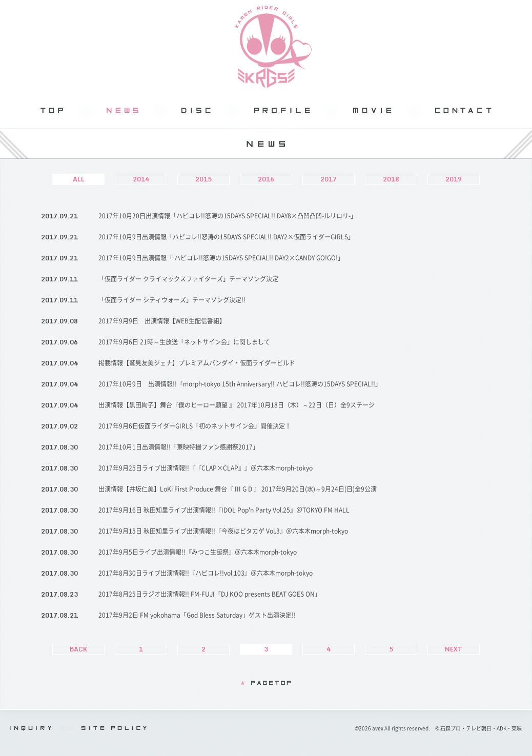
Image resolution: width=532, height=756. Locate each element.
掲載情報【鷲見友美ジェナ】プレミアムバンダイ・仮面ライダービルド (197, 363)
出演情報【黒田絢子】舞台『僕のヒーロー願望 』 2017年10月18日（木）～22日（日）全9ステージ (237, 405)
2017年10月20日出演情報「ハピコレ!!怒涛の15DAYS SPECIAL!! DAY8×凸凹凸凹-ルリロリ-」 (228, 216)
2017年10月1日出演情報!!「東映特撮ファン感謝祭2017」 (179, 447)
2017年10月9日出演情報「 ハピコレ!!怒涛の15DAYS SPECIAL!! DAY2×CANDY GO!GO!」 (221, 258)
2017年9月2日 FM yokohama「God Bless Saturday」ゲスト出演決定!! (197, 615)
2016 (266, 179)
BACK (78, 649)
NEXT (454, 649)
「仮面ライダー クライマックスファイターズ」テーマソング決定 (188, 279)
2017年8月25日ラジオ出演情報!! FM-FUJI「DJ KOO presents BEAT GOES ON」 (210, 594)
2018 (391, 179)
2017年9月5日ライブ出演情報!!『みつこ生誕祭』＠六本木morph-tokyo (198, 552)
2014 (141, 179)
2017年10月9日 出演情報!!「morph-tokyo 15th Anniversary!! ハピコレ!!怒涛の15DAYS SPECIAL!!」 (240, 384)
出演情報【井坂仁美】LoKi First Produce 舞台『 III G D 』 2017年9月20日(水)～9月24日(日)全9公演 (238, 489)
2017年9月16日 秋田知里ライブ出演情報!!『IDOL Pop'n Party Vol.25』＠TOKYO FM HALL (224, 510)
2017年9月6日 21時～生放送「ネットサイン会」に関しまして (184, 342)
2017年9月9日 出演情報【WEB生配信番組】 (162, 321)
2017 (329, 179)
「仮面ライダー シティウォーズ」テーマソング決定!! (172, 300)
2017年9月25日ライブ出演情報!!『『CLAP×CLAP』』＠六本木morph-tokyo (206, 468)
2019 (454, 179)
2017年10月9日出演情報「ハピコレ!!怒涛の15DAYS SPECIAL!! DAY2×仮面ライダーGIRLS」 (226, 237)
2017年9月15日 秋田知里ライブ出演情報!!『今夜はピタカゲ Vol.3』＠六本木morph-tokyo (223, 531)
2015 (203, 179)
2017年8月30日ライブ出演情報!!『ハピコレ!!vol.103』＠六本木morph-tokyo (206, 573)
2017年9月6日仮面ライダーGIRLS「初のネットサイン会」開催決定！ (195, 426)
